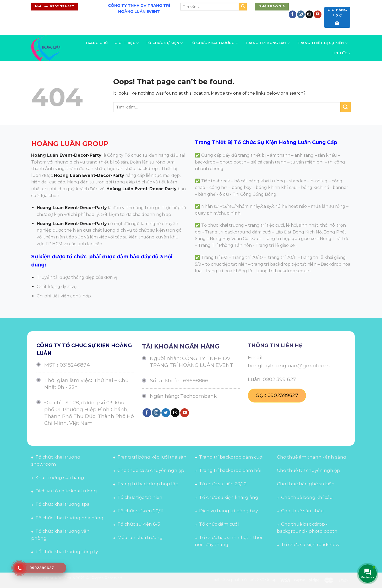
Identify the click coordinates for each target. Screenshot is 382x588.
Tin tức (341, 53)
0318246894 (75, 365)
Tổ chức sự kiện (164, 43)
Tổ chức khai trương (214, 43)
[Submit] (243, 7)
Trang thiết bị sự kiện (322, 43)
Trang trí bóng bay (268, 43)
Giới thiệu (127, 43)
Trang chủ (96, 43)
